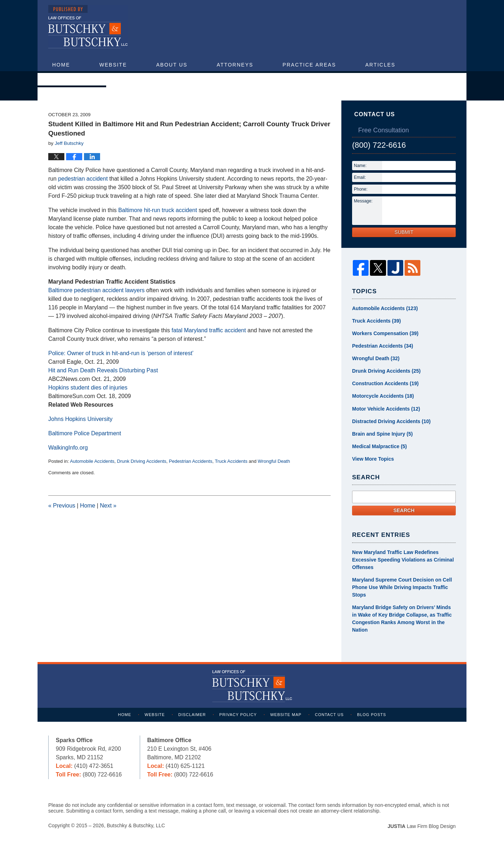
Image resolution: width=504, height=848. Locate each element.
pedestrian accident (83, 179)
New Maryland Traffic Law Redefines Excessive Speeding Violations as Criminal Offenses (403, 560)
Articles (380, 65)
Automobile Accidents (92, 461)
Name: (360, 166)
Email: (360, 177)
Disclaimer (192, 715)
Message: (363, 201)
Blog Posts (372, 715)
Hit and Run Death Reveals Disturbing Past (103, 370)
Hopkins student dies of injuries (88, 388)
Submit (404, 232)
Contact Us (72, 79)
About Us (172, 65)
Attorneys (235, 65)
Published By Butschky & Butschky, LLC (390, 29)
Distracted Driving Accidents (391, 421)
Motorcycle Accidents (383, 396)
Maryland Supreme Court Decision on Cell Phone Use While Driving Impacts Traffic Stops (402, 587)
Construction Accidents (385, 384)
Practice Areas (309, 65)
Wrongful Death (274, 461)
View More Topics (373, 459)
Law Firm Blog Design (422, 826)
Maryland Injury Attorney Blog (88, 27)
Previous (62, 506)
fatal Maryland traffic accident (209, 330)
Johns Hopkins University (80, 419)
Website (113, 65)
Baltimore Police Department (85, 433)
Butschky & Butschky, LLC (136, 825)
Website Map (286, 715)
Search (404, 510)
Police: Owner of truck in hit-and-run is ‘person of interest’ (121, 353)
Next (108, 506)
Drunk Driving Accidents (142, 461)
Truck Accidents (231, 461)
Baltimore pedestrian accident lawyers (96, 290)
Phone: (361, 189)
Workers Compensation (385, 334)
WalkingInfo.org (68, 448)
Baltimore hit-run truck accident (158, 210)
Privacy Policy (238, 715)
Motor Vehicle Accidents (386, 409)
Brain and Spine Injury (382, 434)
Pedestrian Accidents (191, 461)
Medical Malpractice (379, 446)
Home (61, 65)
